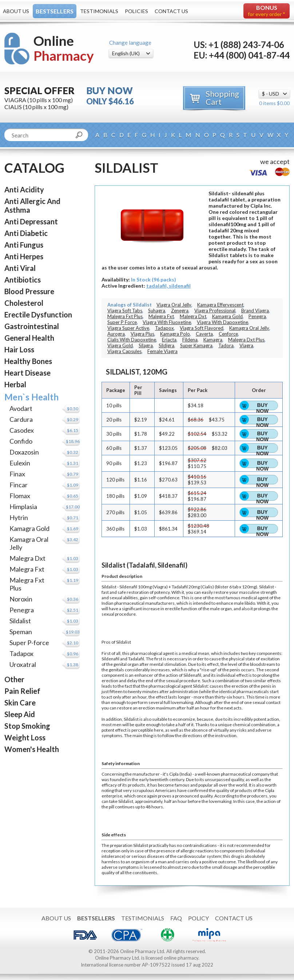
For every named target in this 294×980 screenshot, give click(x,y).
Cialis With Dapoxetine (132, 340)
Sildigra (166, 345)
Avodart (21, 408)
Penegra (22, 610)
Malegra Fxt (27, 569)
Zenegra (180, 311)
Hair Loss (19, 349)
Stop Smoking (27, 726)
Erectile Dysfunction (38, 315)
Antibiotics (23, 280)
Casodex (22, 430)
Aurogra (116, 334)
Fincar (19, 485)
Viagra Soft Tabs (125, 311)
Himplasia (23, 507)
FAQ (176, 918)
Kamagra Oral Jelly (249, 328)
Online (64, 48)
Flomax (20, 496)
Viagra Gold (120, 345)
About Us (16, 11)
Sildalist (20, 621)
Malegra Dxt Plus (246, 340)
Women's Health (32, 749)
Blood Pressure (29, 291)
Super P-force (29, 643)
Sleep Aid (20, 714)
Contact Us (171, 11)
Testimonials (99, 11)
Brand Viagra (255, 311)
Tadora (226, 345)
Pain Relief (22, 691)
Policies (136, 11)
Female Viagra (162, 351)
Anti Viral (20, 268)
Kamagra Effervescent (220, 305)
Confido (21, 441)
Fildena (190, 340)
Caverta (204, 334)
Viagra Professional (215, 311)
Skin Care (20, 703)
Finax (17, 474)
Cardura (21, 419)
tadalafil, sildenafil (168, 286)
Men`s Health (31, 397)
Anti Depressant (31, 221)
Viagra (246, 345)
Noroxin (21, 599)
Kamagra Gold (29, 528)
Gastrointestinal (32, 326)
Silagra (146, 345)
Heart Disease (27, 373)
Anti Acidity (24, 189)
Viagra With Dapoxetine (223, 322)
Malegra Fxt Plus (125, 316)
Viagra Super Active (128, 328)
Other (14, 679)
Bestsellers (55, 11)
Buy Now (262, 406)
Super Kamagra (196, 345)
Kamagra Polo (175, 334)
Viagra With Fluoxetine (167, 322)
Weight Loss (25, 737)
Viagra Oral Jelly (174, 305)
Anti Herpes (24, 256)
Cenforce (228, 334)
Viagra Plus (142, 334)
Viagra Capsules (124, 351)
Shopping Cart (222, 98)
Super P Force (122, 322)
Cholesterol (24, 303)
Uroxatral (23, 664)
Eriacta (169, 340)
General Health (29, 338)
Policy (198, 918)
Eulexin (20, 463)
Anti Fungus (24, 245)
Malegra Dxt (27, 558)
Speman (21, 632)
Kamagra (213, 340)
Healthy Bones (28, 361)
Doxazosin (24, 452)
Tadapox (21, 653)
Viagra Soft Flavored (202, 328)
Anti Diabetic (26, 233)
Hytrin (19, 517)
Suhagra (157, 311)
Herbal (15, 384)
